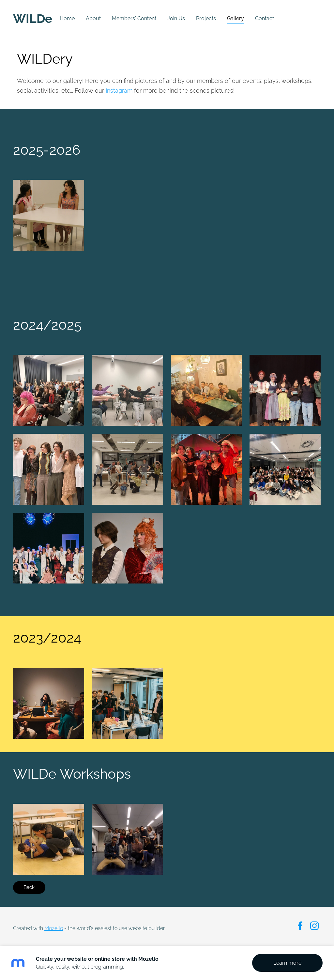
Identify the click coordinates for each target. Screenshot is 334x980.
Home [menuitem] (67, 18)
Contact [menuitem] (265, 18)
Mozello (54, 928)
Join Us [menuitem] (176, 18)
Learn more (287, 963)
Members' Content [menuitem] (134, 18)
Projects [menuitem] (206, 18)
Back (29, 887)
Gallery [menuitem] (235, 18)
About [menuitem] (93, 18)
